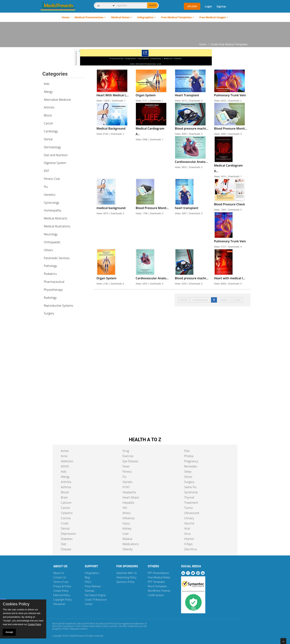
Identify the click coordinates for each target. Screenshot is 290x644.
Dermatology (52, 147)
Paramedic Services (57, 258)
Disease (66, 549)
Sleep (188, 472)
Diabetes (67, 539)
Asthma (66, 487)
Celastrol (67, 513)
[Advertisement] (145, 32)
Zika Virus (191, 549)
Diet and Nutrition (56, 155)
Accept (9, 632)
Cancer (48, 123)
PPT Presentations (158, 573)
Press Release (93, 586)
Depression (68, 534)
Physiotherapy (53, 290)
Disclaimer (59, 604)
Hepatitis (128, 503)
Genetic (128, 482)
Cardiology (51, 131)
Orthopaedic (52, 242)
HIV (125, 508)
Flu (46, 187)
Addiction (67, 461)
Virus (188, 534)
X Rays (188, 544)
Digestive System (55, 163)
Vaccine (189, 523)
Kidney (127, 528)
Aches (65, 451)
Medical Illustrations (57, 226)
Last (237, 300)
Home (66, 17)
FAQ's (88, 582)
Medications (130, 544)
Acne (64, 456)
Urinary (189, 518)
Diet (64, 544)
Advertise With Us (127, 573)
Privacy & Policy (62, 586)
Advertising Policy (126, 577)
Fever (126, 466)
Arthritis (49, 107)
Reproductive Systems (59, 306)
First (184, 300)
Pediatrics (50, 274)
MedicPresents (77, 636)
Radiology (50, 298)
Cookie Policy (61, 591)
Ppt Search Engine (95, 595)
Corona (66, 518)
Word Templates (157, 586)
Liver (126, 534)
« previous (200, 300)
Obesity (127, 549)
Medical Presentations (89, 17)
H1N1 (126, 487)
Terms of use (61, 582)
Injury (126, 523)
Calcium (66, 503)
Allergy (48, 92)
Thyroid (189, 497)
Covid (65, 523)
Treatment (191, 503)
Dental (48, 139)
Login (208, 6)
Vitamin (189, 539)
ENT (47, 171)
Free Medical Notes (159, 577)
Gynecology (52, 203)
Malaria (127, 539)
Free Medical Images (213, 17)
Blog (87, 577)
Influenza (128, 518)
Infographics (145, 17)
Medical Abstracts (56, 218)
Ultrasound (192, 513)
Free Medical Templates (176, 17)
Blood (48, 115)
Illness (127, 513)
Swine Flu (190, 487)
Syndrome (191, 492)
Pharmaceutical (54, 282)
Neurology (51, 234)
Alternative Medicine (57, 100)
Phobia (189, 456)
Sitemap (89, 591)
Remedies (191, 466)
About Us (59, 573)
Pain (187, 451)
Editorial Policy (62, 595)
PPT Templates (156, 582)
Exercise (128, 456)
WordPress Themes (159, 591)
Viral (187, 528)
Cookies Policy (16, 604)
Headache (129, 492)
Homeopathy (52, 210)
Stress (188, 477)
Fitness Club (52, 179)
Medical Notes (120, 17)
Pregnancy (191, 461)
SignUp (221, 6)
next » (225, 300)
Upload (192, 6)
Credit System (156, 595)
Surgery (49, 313)
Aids (47, 84)
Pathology (50, 266)
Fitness (127, 472)
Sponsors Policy (125, 582)
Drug (126, 451)
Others (48, 250)
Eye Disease (130, 461)
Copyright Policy (63, 600)
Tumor (189, 508)
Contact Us (60, 577)
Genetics (50, 195)
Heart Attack (131, 497)
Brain (64, 497)
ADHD (65, 466)
